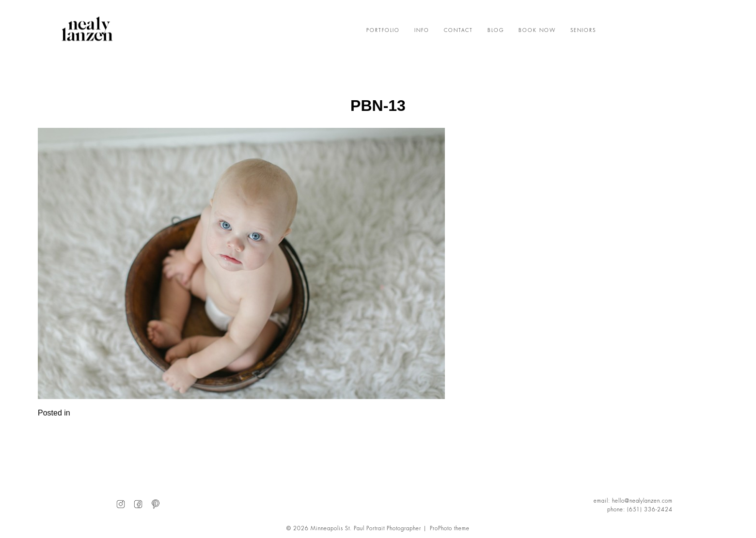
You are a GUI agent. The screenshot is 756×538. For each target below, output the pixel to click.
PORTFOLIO (383, 31)
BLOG (496, 31)
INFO (422, 31)
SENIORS (583, 31)
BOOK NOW (537, 31)
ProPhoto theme (450, 529)
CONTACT (458, 31)
